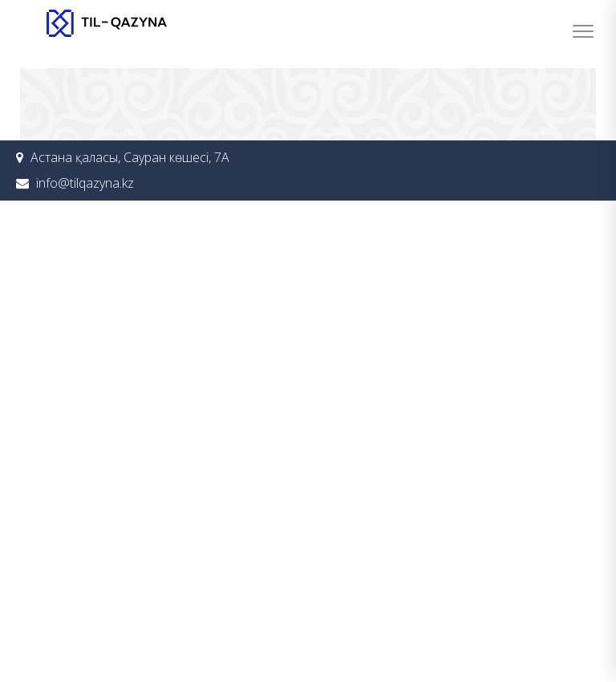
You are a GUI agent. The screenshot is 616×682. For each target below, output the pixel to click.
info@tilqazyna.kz (85, 183)
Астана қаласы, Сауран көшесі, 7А (130, 157)
